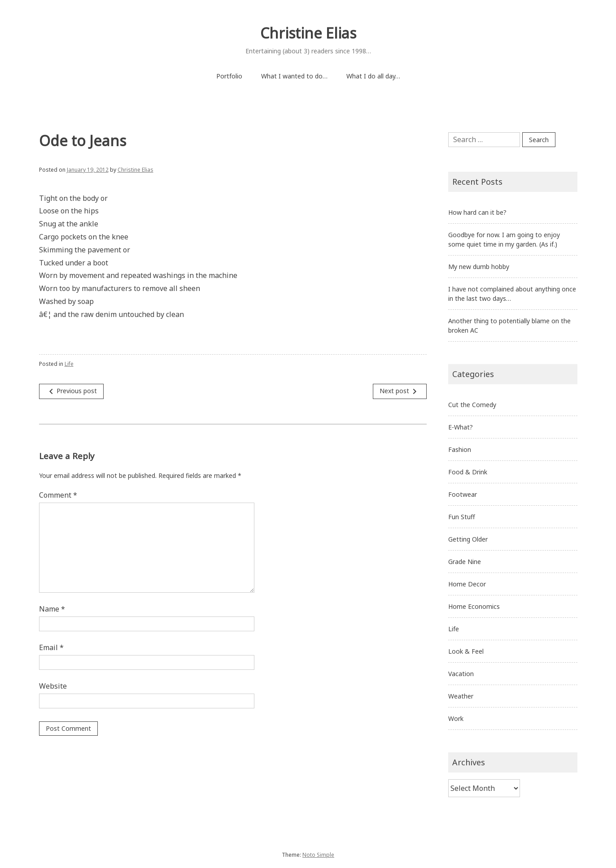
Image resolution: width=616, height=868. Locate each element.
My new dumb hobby (479, 267)
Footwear (463, 494)
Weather (461, 696)
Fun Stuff (462, 517)
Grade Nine (465, 562)
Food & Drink (468, 472)
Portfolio (229, 76)
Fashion (460, 449)
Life (69, 364)
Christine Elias (308, 33)
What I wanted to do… (294, 76)
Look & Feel (466, 651)
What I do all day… (373, 76)
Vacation (461, 674)
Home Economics (474, 606)
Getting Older (468, 539)
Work (456, 718)
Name (52, 609)
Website (53, 686)
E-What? (461, 427)
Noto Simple (318, 855)
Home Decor (467, 584)
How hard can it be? (477, 212)
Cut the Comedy (472, 405)
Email (51, 647)
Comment (58, 495)
